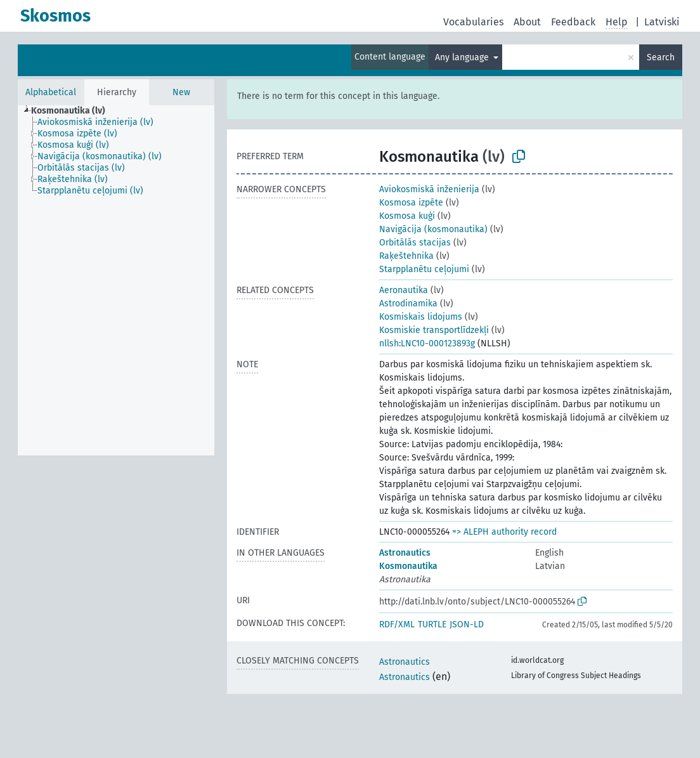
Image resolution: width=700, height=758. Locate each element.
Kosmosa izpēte (411, 203)
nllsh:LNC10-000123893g (427, 343)
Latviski (662, 22)
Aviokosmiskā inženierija (429, 189)
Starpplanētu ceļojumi (424, 269)
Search (661, 57)
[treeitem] (74, 111)
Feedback (573, 22)
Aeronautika (404, 290)
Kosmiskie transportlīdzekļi (434, 330)
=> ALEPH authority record (504, 532)
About (527, 22)
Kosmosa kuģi (407, 216)
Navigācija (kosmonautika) (433, 229)
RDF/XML (397, 624)
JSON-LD (467, 624)
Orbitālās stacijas (415, 243)
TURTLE (432, 624)
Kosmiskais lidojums (421, 317)
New (181, 92)
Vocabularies (473, 22)
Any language (463, 57)
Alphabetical (51, 92)
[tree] (116, 280)
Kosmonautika (408, 566)
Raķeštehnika (406, 256)
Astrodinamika (408, 304)
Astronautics (405, 553)
